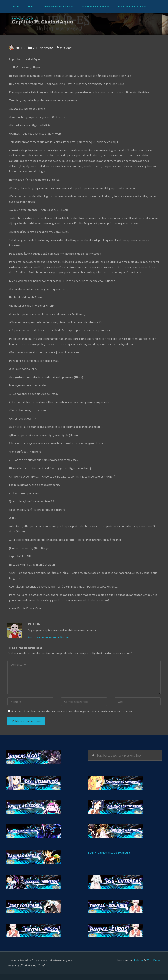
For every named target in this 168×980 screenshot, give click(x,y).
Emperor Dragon (42, 48)
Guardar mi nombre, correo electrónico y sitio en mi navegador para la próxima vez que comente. (70, 711)
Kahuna (138, 960)
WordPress (153, 960)
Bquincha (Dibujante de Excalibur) (109, 852)
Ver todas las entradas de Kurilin (48, 637)
